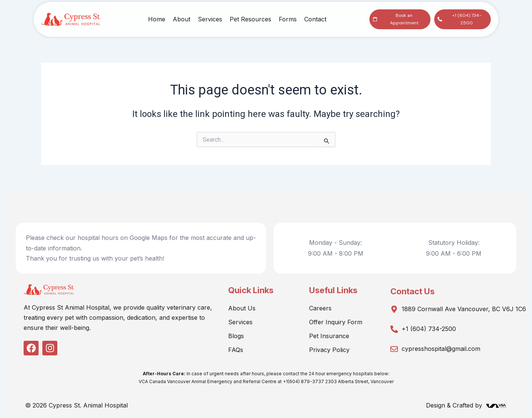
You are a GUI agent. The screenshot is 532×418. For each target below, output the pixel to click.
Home (157, 19)
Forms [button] (288, 19)
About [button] (182, 19)
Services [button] (210, 19)
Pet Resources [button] (250, 19)
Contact (315, 19)
